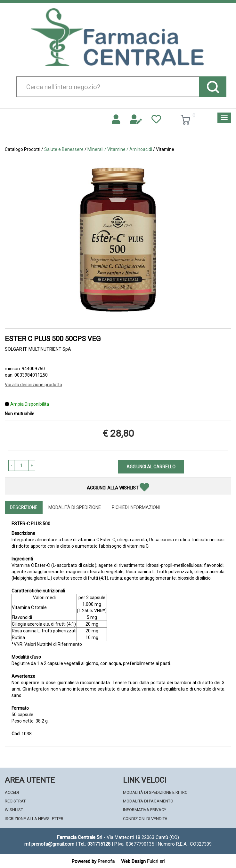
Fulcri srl (156, 861)
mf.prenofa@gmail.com (49, 844)
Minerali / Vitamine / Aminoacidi (120, 149)
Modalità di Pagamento (148, 801)
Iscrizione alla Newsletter (34, 819)
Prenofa (106, 861)
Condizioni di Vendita (145, 819)
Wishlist (14, 810)
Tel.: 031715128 (94, 844)
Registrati (16, 801)
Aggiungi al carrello (151, 467)
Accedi (12, 792)
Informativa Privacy (145, 810)
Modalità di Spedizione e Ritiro (155, 792)
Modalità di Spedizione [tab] (75, 507)
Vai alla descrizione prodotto (33, 385)
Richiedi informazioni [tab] (136, 507)
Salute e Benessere (64, 149)
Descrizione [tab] (24, 507)
